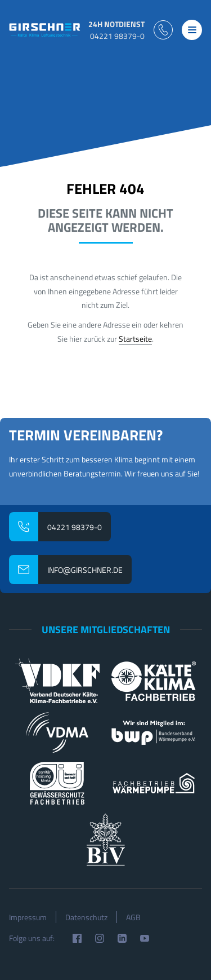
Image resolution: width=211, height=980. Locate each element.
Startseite (135, 339)
